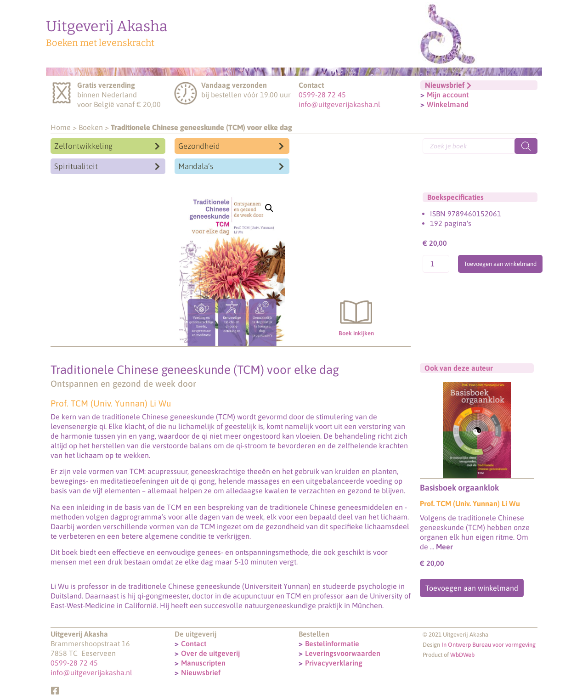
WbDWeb (462, 654)
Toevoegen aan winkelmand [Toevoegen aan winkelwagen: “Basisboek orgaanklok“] (472, 588)
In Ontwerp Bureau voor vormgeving (489, 644)
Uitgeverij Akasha (107, 26)
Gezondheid (199, 146)
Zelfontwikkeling (83, 146)
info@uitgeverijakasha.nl (339, 104)
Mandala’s (196, 166)
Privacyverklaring (334, 662)
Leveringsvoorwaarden (343, 653)
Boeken (91, 127)
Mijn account (448, 95)
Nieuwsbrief (201, 672)
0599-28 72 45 (322, 95)
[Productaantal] (436, 264)
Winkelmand (448, 104)
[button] (269, 208)
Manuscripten (203, 662)
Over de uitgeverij (210, 653)
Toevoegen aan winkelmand (500, 264)
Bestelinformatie (332, 643)
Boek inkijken (356, 316)
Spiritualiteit (76, 166)
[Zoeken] (526, 146)
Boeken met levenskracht (100, 43)
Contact (194, 643)
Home (61, 127)
